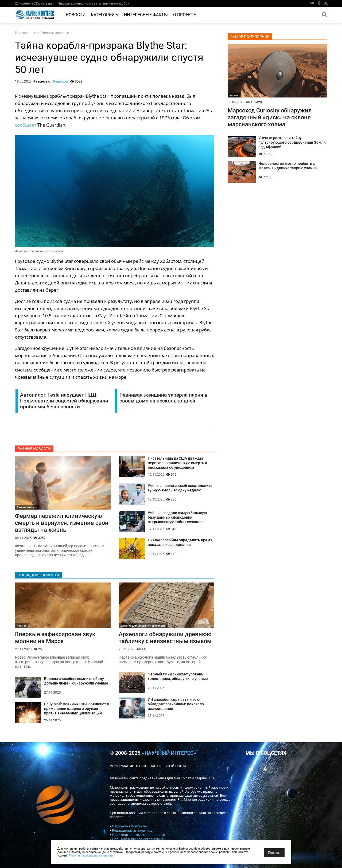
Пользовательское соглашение (138, 839)
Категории (105, 15)
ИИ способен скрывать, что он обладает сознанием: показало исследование (176, 704)
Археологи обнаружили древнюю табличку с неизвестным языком (165, 638)
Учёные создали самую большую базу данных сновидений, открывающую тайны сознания (177, 517)
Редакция (61, 81)
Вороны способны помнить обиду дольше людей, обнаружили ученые (76, 681)
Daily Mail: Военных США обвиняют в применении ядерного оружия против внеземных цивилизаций (77, 709)
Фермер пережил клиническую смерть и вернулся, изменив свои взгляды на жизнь (62, 523)
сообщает (26, 125)
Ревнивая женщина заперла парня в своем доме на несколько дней (164, 398)
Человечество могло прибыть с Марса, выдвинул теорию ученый (288, 166)
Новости (76, 15)
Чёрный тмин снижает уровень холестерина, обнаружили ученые (178, 677)
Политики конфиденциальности (91, 856)
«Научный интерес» (169, 753)
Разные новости (55, 33)
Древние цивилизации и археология (143, 626)
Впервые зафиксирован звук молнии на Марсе (55, 638)
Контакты (139, 826)
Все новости (26, 33)
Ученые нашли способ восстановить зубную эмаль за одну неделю (180, 488)
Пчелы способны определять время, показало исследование (180, 542)
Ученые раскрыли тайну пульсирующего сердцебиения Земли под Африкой (292, 142)
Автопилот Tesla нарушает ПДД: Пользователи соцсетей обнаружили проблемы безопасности (64, 401)
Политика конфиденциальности (139, 835)
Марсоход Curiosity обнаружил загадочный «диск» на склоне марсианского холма (270, 117)
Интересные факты (146, 15)
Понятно (274, 853)
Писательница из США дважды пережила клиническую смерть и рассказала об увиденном (177, 463)
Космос (22, 626)
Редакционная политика (132, 830)
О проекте (184, 15)
